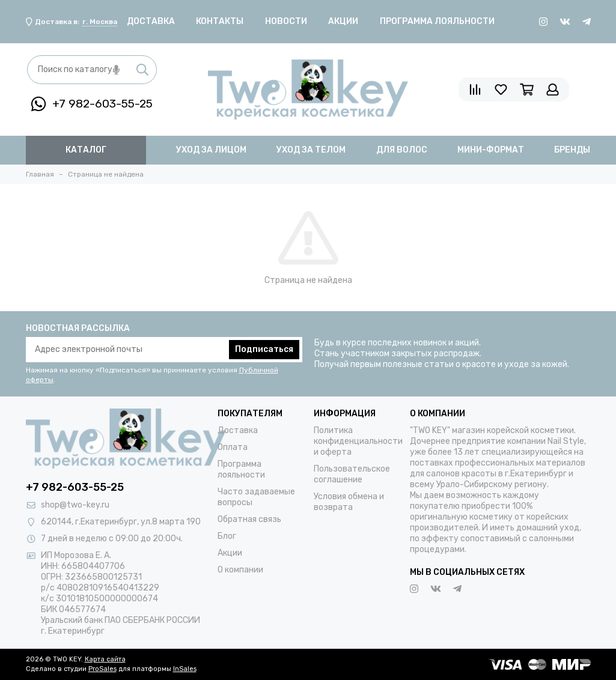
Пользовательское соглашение (352, 474)
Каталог (86, 150)
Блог (227, 536)
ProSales (102, 669)
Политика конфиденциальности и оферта (358, 441)
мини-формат (491, 150)
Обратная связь (249, 519)
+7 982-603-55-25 (92, 104)
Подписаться (264, 349)
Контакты (220, 21)
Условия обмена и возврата (349, 502)
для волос (402, 150)
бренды (572, 150)
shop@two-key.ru (75, 505)
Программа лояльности (437, 21)
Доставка (151, 21)
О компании (240, 570)
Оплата (233, 447)
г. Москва (100, 22)
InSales (185, 669)
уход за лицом (211, 150)
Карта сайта (105, 659)
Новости (286, 21)
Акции (343, 21)
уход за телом (311, 150)
